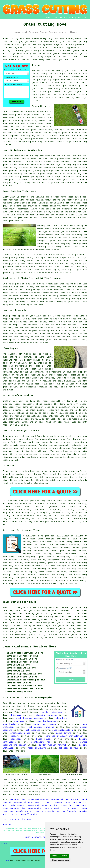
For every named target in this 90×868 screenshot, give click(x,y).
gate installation (63, 730)
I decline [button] (64, 856)
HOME (48, 18)
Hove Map (7, 824)
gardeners (16, 739)
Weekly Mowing (24, 811)
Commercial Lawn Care (73, 805)
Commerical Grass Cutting (42, 805)
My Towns (6, 860)
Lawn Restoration (76, 802)
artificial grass (20, 733)
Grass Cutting (18, 799)
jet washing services (41, 727)
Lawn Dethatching (53, 808)
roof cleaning (32, 730)
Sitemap (4, 844)
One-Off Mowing (29, 814)
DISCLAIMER (82, 18)
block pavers (44, 739)
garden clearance (52, 712)
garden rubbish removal (52, 745)
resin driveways (37, 748)
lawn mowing (75, 637)
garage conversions (45, 724)
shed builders (11, 724)
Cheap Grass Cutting (14, 808)
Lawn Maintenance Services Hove (30, 647)
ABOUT (63, 18)
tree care (19, 721)
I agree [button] (55, 856)
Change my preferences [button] (60, 860)
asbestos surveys (69, 748)
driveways (16, 715)
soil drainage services (30, 718)
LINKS (55, 18)
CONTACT (71, 18)
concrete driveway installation (64, 736)
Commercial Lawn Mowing (64, 799)
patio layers (64, 733)
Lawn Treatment (54, 802)
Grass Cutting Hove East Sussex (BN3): (25, 39)
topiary (15, 736)
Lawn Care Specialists (48, 811)
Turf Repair (72, 808)
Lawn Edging (35, 808)
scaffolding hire (41, 742)
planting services (46, 715)
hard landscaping (46, 721)
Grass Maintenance (38, 799)
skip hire (61, 718)
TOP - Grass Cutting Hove (17, 819)
